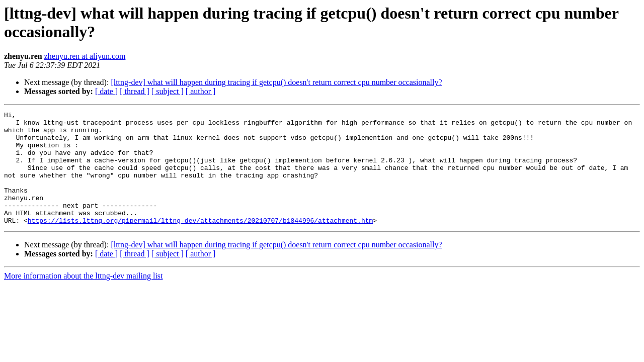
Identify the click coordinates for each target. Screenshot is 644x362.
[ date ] (106, 91)
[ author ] (201, 91)
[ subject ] (168, 91)
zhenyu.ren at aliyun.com (85, 56)
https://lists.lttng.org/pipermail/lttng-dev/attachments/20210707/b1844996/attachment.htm (200, 243)
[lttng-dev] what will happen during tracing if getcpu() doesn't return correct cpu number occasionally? (276, 82)
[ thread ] (135, 91)
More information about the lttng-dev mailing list (84, 298)
